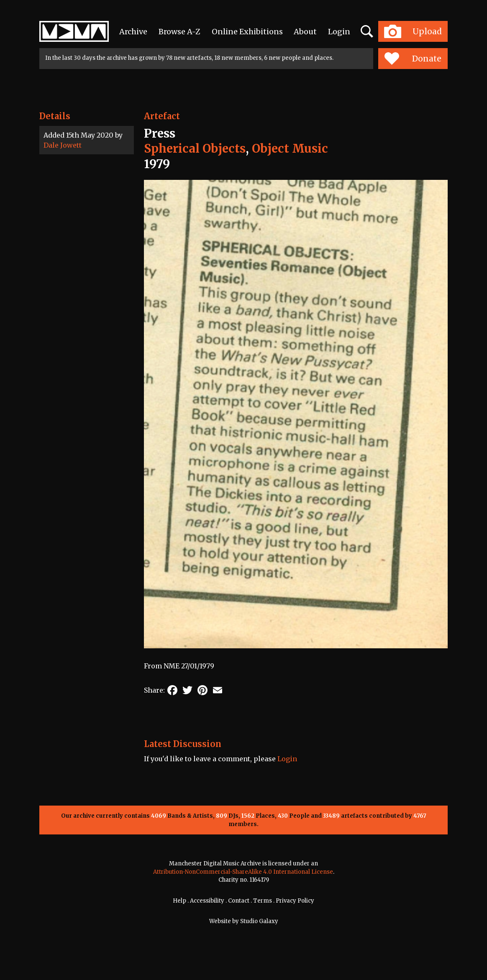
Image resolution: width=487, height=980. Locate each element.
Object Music (290, 148)
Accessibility (207, 901)
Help (179, 901)
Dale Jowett (63, 145)
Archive (133, 32)
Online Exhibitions (247, 32)
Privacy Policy (295, 901)
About (305, 32)
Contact (239, 901)
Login (339, 32)
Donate (413, 59)
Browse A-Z (179, 32)
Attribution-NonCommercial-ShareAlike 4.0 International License (243, 872)
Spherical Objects (195, 148)
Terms (263, 901)
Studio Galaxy (259, 921)
